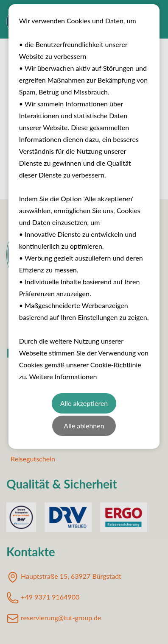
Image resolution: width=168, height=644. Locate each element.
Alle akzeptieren (84, 403)
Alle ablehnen (84, 426)
